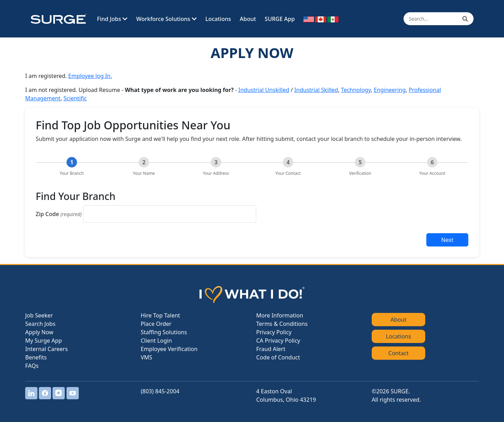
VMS (146, 357)
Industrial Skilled (316, 90)
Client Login (156, 341)
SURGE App (280, 19)
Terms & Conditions (282, 324)
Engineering (390, 90)
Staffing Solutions (164, 332)
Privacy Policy (274, 332)
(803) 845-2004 (160, 391)
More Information (280, 315)
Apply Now (39, 332)
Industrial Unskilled (264, 90)
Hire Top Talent (160, 315)
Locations (218, 19)
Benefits (36, 357)
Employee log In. (90, 76)
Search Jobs (40, 324)
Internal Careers (47, 349)
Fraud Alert (271, 349)
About (248, 19)
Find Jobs (112, 19)
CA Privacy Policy (278, 341)
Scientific (75, 98)
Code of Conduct (278, 357)
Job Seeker (39, 315)
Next (447, 240)
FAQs (32, 366)
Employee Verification (169, 349)
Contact (399, 353)
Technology (356, 90)
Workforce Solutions (166, 19)
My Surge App (44, 341)
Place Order (156, 324)
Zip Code (59, 214)
